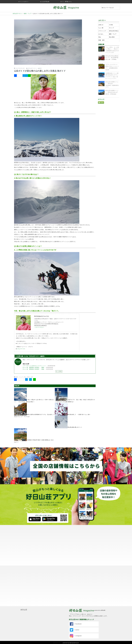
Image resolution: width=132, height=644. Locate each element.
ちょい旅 (101, 28)
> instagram (76, 636)
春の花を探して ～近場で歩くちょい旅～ (79, 414)
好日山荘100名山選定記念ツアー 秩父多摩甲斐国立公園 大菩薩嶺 (112, 58)
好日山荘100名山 (114, 31)
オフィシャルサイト (23, 2)
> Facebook (76, 624)
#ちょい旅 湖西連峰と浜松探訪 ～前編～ (34, 369)
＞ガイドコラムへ (39, 327)
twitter (114, 2)
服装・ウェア (19, 377)
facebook (118, 2)
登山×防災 (112, 37)
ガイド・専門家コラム (66, 2)
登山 (25, 377)
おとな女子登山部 (45, 2)
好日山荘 (101, 99)
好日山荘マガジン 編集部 (35, 68)
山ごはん (101, 34)
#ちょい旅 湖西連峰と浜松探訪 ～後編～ (34, 367)
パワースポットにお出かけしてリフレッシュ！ (35, 366)
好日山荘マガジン (58, 643)
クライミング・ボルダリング (103, 31)
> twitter (75, 630)
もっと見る (59, 371)
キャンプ (112, 28)
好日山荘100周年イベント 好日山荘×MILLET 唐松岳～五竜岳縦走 (112, 92)
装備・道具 (30, 377)
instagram (111, 2)
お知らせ (101, 25)
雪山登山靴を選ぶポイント (75, 427)
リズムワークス (21, 349)
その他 (111, 25)
